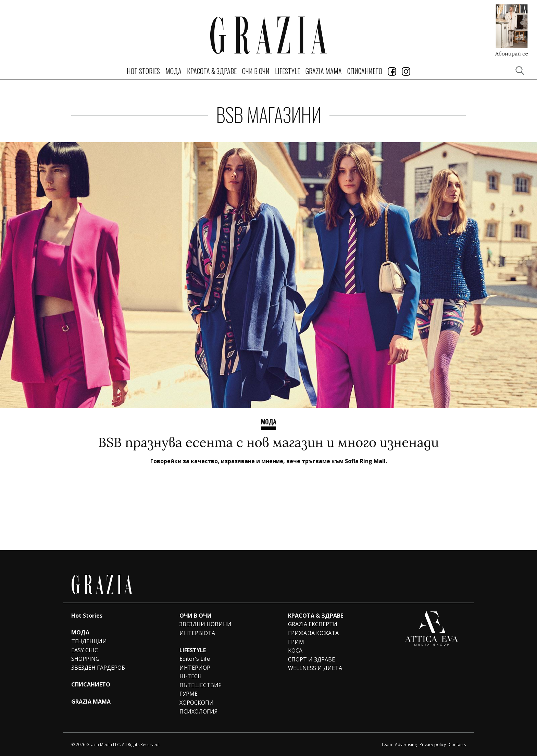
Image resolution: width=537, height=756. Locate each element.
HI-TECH (191, 676)
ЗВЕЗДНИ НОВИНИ (205, 624)
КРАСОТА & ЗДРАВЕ (212, 71)
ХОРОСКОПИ (197, 703)
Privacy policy (433, 745)
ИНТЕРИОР (195, 668)
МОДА (173, 71)
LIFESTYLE (288, 71)
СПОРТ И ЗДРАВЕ (311, 659)
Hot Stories (143, 71)
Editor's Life (195, 659)
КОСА (295, 650)
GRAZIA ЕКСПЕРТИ (313, 624)
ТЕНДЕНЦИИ (89, 641)
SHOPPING (85, 659)
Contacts (457, 745)
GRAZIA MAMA (324, 71)
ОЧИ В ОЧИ (256, 71)
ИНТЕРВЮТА (197, 633)
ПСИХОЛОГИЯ (199, 711)
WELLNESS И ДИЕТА (315, 668)
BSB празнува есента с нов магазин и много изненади (269, 442)
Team (387, 745)
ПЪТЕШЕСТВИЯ (201, 685)
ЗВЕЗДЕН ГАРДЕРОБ (98, 668)
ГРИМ (296, 642)
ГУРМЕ (189, 694)
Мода (268, 421)
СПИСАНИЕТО (365, 71)
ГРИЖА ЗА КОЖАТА (313, 633)
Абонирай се (512, 53)
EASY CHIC (85, 650)
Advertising (406, 745)
